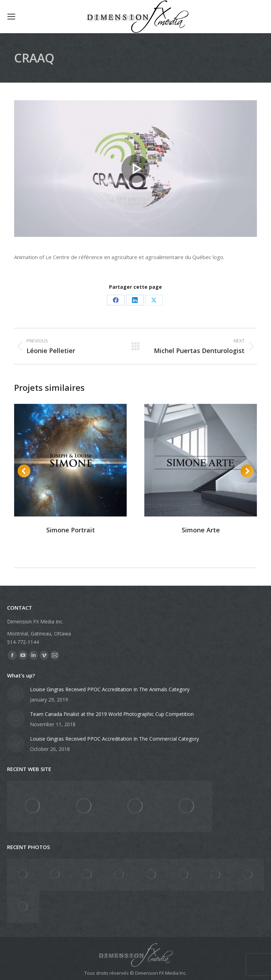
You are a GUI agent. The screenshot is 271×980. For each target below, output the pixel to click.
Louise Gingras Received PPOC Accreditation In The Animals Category (110, 689)
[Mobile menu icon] (11, 17)
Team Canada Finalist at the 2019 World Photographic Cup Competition (112, 714)
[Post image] (16, 694)
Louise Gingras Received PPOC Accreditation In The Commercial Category (115, 739)
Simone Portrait (71, 530)
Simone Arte (201, 530)
